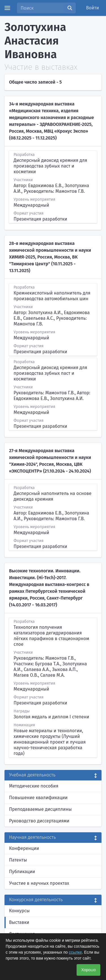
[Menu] (7, 8)
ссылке (75, 952)
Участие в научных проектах (39, 883)
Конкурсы (19, 911)
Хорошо (88, 970)
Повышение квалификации (38, 798)
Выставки (19, 922)
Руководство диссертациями (39, 821)
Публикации (22, 872)
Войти (93, 8)
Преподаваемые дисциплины (40, 809)
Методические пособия (34, 786)
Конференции (24, 848)
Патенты (18, 860)
